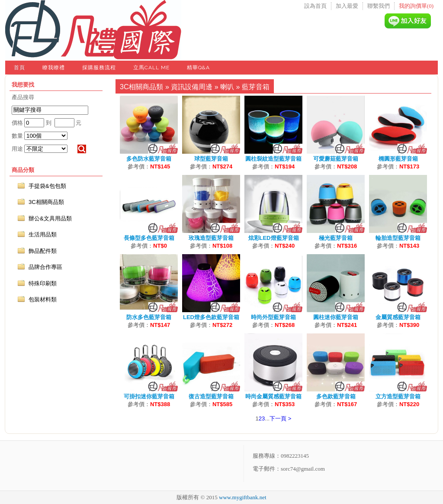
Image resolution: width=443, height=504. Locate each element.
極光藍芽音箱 (336, 238)
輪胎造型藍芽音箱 (398, 238)
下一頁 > (280, 418)
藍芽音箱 (256, 87)
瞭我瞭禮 (54, 68)
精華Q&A (198, 68)
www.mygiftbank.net (243, 497)
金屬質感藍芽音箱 (398, 317)
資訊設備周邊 (192, 87)
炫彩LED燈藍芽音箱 (274, 238)
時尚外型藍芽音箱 (273, 317)
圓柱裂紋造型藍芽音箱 (273, 159)
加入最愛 (347, 6)
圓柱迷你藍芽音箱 (336, 317)
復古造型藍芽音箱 (211, 396)
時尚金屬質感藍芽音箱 (273, 396)
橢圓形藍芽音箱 (398, 159)
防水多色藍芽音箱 (149, 317)
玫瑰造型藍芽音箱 (211, 238)
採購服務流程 (99, 68)
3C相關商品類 (141, 87)
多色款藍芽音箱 (336, 396)
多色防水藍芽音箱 (149, 159)
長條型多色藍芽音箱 (149, 238)
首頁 (19, 68)
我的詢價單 (416, 6)
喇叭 (227, 87)
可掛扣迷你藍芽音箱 (149, 396)
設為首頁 (315, 6)
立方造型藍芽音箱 (398, 396)
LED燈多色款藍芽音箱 (211, 317)
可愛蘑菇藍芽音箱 (336, 159)
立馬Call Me (151, 68)
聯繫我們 (379, 6)
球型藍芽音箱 (211, 159)
